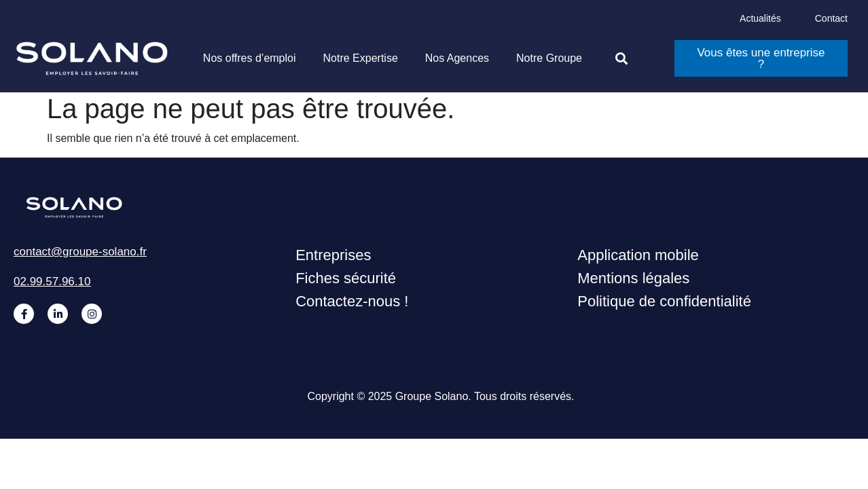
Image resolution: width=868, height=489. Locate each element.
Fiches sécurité (346, 278)
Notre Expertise (361, 58)
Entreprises (333, 255)
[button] (621, 59)
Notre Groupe (549, 58)
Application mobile (638, 255)
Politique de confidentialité (664, 301)
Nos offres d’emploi (250, 58)
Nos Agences (457, 58)
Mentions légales (633, 278)
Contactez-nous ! (352, 301)
